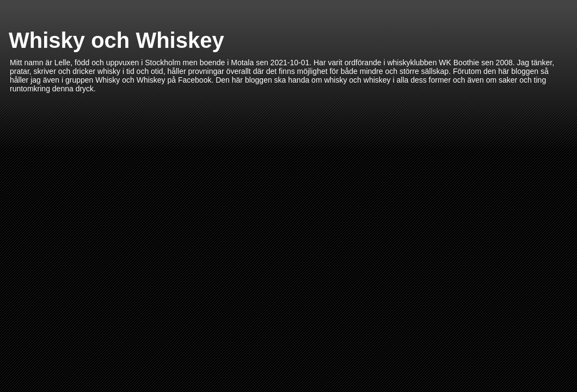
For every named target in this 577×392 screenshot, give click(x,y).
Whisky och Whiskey (116, 40)
